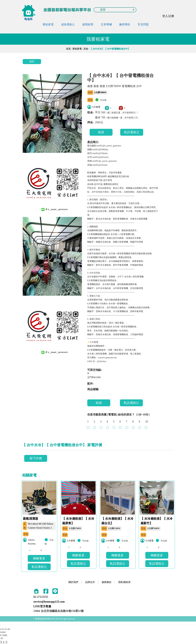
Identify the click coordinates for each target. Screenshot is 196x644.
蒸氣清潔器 (30, 519)
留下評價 (36, 458)
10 (147, 423)
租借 (101, 132)
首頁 (68, 49)
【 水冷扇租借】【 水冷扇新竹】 (156, 521)
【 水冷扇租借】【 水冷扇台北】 (117, 521)
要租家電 (48, 24)
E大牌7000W (100, 92)
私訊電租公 (132, 132)
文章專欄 (106, 24)
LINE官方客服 (42, 606)
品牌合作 (90, 582)
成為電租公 (68, 24)
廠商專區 (125, 24)
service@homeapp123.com (49, 602)
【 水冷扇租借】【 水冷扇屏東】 (78, 521)
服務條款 (107, 582)
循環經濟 (88, 24)
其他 (86, 49)
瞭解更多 (39, 558)
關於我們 (73, 582)
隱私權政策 (124, 582)
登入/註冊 (168, 16)
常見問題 (143, 24)
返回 (32, 61)
